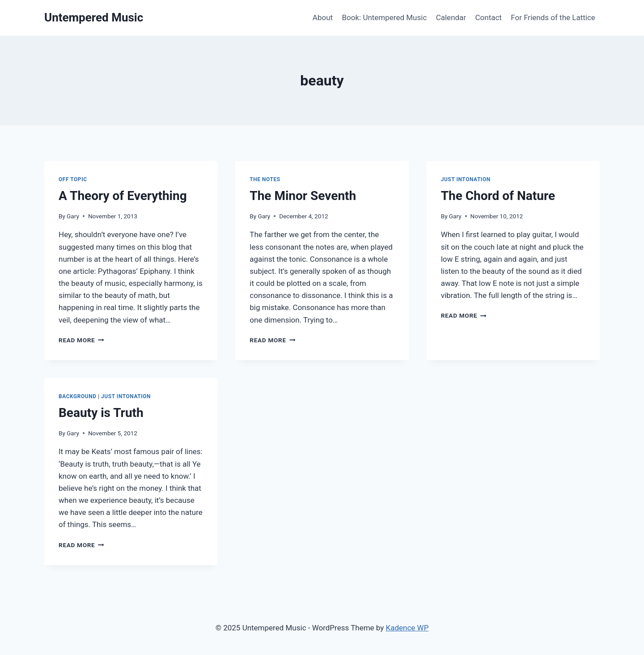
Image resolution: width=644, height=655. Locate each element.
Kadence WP (407, 628)
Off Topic (73, 179)
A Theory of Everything (123, 196)
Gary (73, 216)
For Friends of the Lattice (553, 17)
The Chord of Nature (498, 196)
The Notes (265, 179)
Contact (489, 17)
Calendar (451, 17)
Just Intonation (466, 179)
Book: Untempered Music (384, 17)
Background (77, 396)
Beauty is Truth (101, 413)
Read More (81, 340)
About (323, 17)
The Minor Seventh (303, 196)
